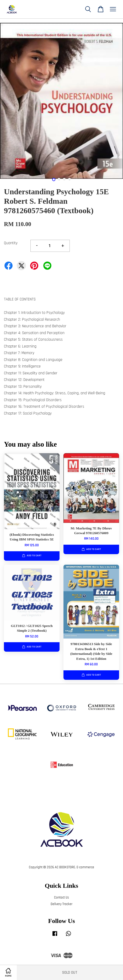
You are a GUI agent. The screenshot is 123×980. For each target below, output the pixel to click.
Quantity (11, 243)
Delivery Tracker (61, 904)
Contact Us (61, 897)
